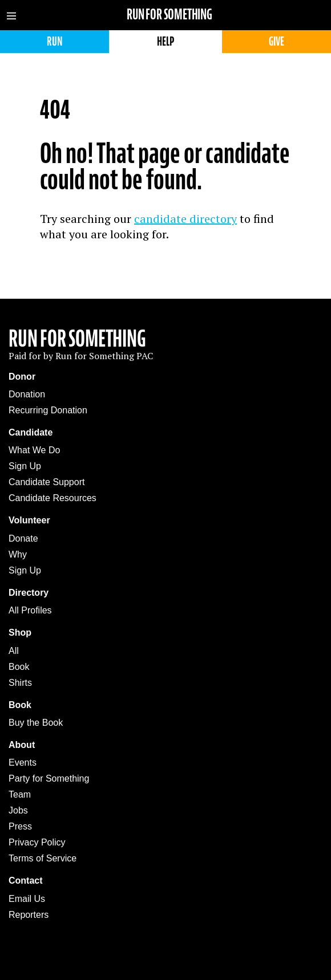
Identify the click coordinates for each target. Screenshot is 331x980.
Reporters (29, 915)
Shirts (20, 683)
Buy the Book (36, 723)
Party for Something (49, 778)
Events (23, 763)
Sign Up (25, 466)
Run (55, 41)
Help (165, 41)
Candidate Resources (53, 498)
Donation (27, 394)
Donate (23, 538)
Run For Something (77, 339)
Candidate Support (47, 482)
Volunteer (29, 520)
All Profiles (30, 610)
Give (276, 41)
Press (20, 826)
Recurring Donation (48, 410)
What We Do (34, 450)
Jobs (18, 810)
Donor (22, 377)
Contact (26, 881)
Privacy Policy (37, 842)
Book (19, 667)
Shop (20, 633)
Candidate (31, 432)
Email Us (27, 899)
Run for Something (169, 15)
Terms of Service (43, 858)
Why (18, 554)
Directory (29, 593)
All (14, 651)
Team (20, 794)
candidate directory (185, 219)
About (22, 745)
